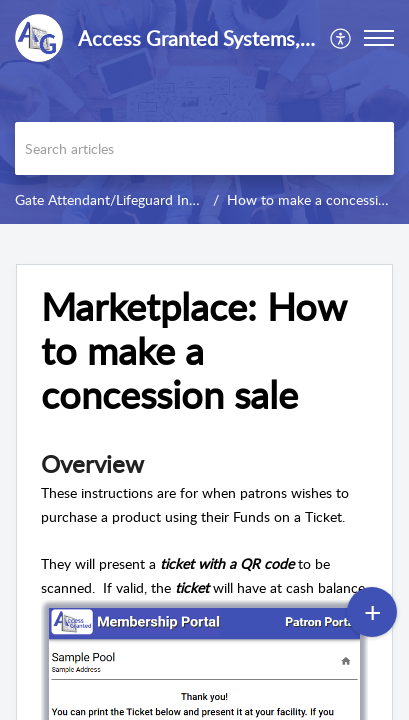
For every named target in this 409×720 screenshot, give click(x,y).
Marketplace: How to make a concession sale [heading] (193, 350)
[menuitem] (341, 38)
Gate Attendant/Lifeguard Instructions (132, 199)
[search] (204, 148)
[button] (341, 38)
